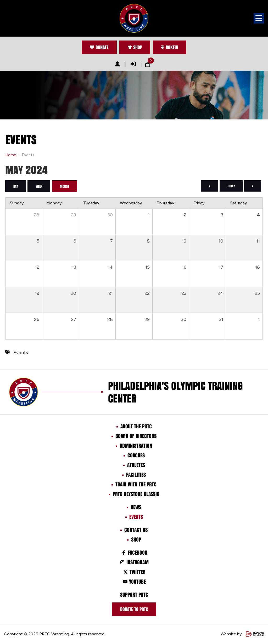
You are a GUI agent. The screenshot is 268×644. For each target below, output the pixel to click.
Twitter (134, 572)
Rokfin (170, 47)
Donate (99, 47)
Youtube (134, 582)
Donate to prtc (134, 609)
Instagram (134, 562)
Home (11, 155)
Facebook (134, 553)
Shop (135, 47)
